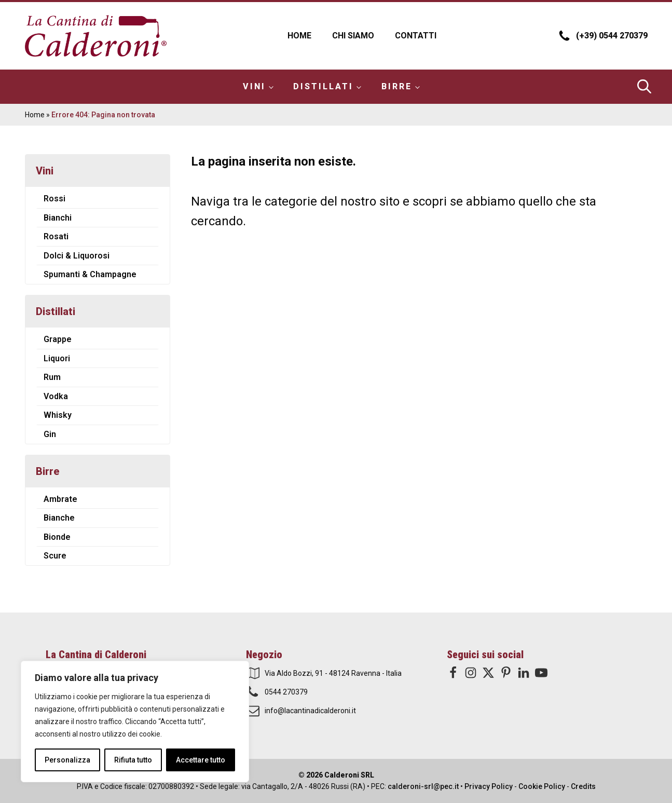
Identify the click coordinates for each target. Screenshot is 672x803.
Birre (397, 86)
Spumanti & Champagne (90, 274)
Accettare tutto (201, 760)
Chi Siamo (353, 36)
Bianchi (58, 218)
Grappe (58, 339)
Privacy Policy (489, 786)
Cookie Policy (542, 786)
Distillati (323, 86)
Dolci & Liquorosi (77, 256)
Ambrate (60, 499)
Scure (55, 556)
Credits (583, 786)
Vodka (56, 396)
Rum (52, 377)
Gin (50, 434)
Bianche (59, 518)
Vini (254, 86)
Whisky (58, 415)
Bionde (57, 537)
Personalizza (67, 760)
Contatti (416, 36)
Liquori (57, 358)
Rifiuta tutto (133, 760)
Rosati (56, 236)
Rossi (54, 199)
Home (299, 36)
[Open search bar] (642, 86)
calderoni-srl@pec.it (423, 786)
